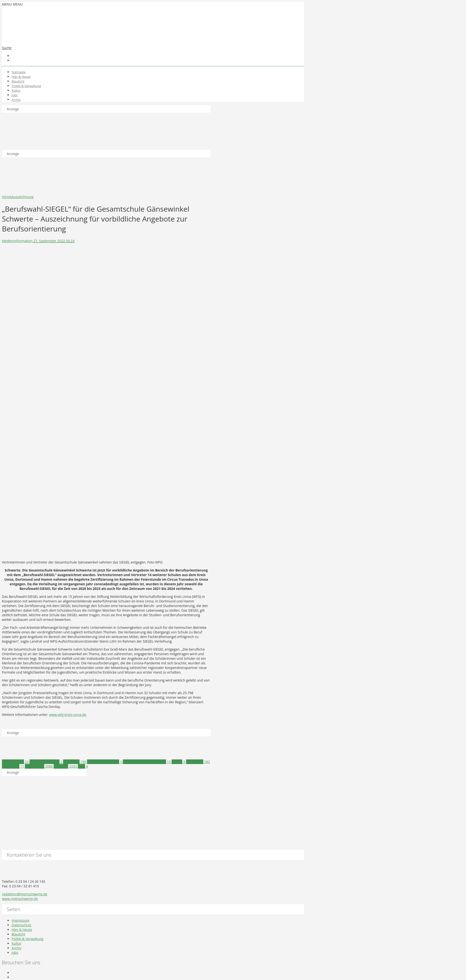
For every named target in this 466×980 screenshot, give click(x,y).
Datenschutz (21, 925)
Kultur (16, 90)
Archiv (16, 100)
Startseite (19, 72)
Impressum (21, 920)
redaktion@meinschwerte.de (25, 894)
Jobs (15, 95)
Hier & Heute (21, 77)
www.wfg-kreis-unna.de (68, 715)
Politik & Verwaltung (26, 86)
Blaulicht (18, 81)
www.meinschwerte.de (20, 899)
